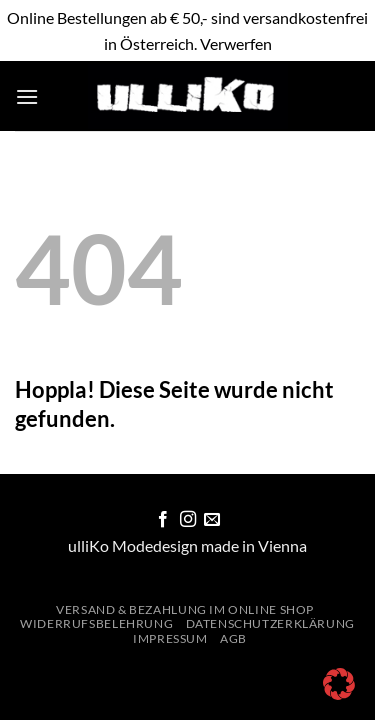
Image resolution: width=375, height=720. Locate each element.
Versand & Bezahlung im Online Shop (185, 609)
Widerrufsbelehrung (96, 623)
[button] (27, 96)
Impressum (170, 638)
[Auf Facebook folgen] (163, 520)
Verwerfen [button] (236, 43)
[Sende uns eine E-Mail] (212, 520)
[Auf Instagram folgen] (187, 520)
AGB (233, 638)
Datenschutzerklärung (270, 623)
